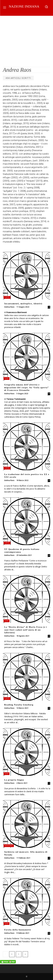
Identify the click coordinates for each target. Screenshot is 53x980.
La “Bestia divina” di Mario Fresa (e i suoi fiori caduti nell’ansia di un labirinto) (26, 630)
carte (7, 297)
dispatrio (9, 846)
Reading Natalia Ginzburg (19, 705)
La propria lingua (14, 780)
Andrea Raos (9, 307)
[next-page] (25, 954)
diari (7, 378)
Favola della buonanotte (18, 930)
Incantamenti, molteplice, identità (23, 304)
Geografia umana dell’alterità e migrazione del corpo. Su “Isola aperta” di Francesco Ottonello (26, 388)
